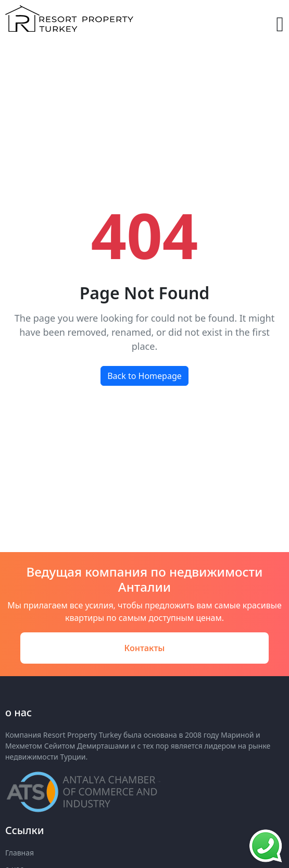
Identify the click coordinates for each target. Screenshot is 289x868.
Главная (20, 853)
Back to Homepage (144, 376)
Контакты (145, 648)
